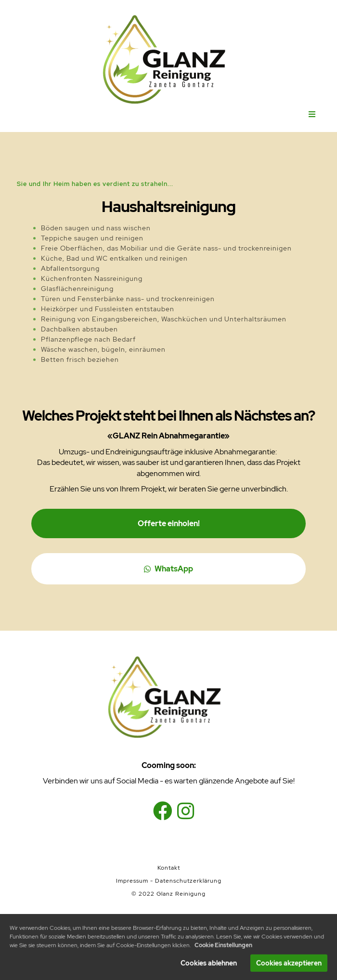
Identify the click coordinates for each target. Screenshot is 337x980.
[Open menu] (312, 115)
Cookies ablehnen (209, 966)
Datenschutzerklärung (188, 881)
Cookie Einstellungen (223, 948)
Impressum (132, 881)
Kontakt (169, 868)
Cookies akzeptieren (289, 966)
